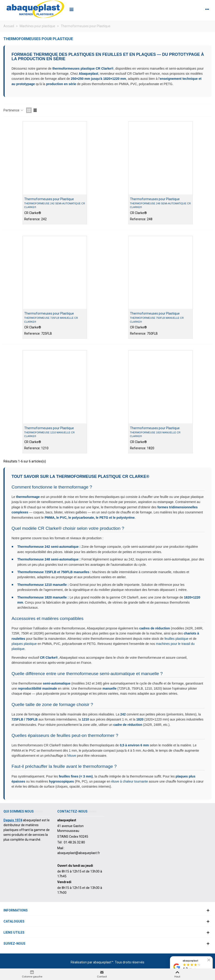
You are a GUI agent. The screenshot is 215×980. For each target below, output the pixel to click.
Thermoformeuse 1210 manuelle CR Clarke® (50, 434)
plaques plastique (24, 644)
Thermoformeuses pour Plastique (49, 199)
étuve (72, 756)
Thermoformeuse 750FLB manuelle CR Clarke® (157, 320)
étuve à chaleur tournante (130, 781)
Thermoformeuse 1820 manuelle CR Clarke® (155, 434)
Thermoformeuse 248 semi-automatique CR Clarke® (160, 205)
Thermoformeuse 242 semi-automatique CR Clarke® (55, 205)
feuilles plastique (176, 639)
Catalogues (14, 921)
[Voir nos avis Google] (191, 967)
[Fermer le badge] (209, 960)
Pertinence (13, 110)
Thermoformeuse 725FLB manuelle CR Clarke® (51, 320)
